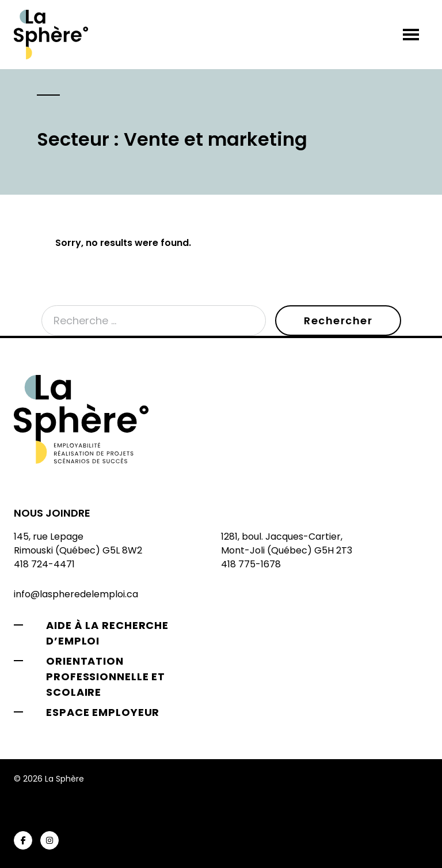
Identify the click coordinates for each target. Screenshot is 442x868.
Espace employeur (103, 712)
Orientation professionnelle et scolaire (106, 676)
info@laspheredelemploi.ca (76, 594)
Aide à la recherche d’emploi (107, 633)
